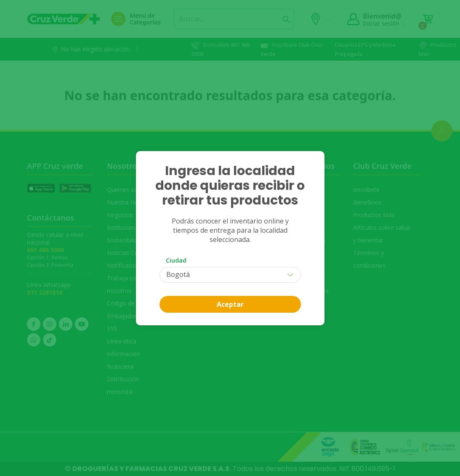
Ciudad (176, 260)
